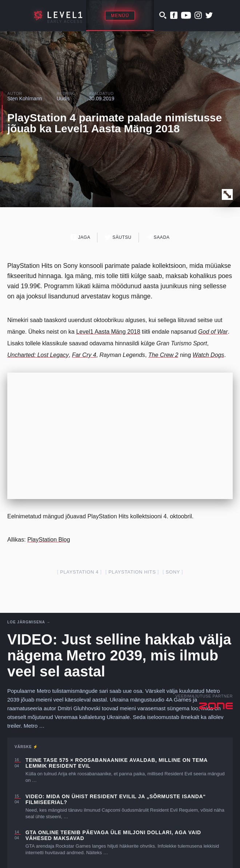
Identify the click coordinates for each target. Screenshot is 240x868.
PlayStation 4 (79, 572)
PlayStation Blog (49, 540)
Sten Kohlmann (25, 99)
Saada (158, 237)
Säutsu (118, 237)
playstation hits (132, 572)
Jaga (81, 237)
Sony (173, 572)
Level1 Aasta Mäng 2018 (108, 332)
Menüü (120, 16)
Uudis (63, 99)
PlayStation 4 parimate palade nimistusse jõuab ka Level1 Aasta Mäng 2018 (115, 123)
